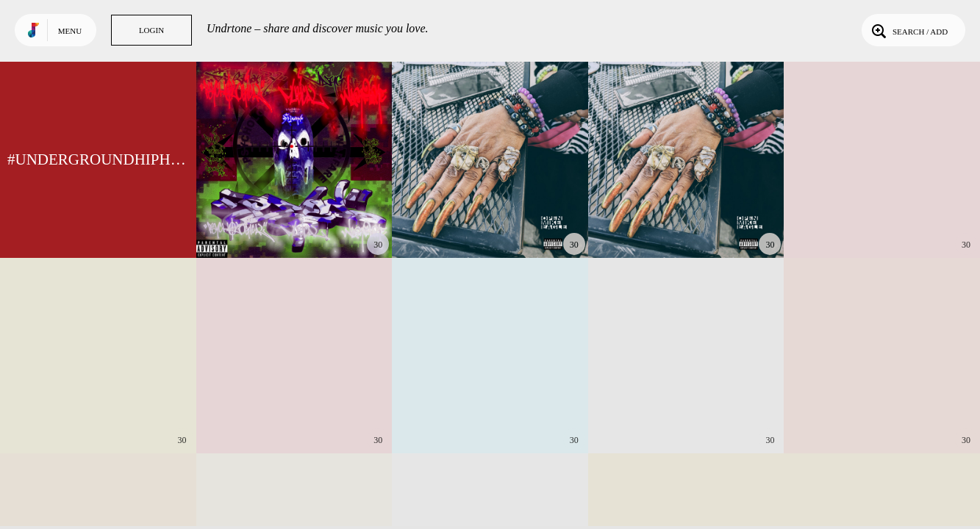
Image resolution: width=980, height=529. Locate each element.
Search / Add (908, 30)
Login (151, 30)
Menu (70, 31)
